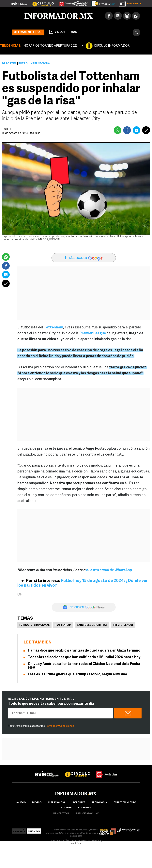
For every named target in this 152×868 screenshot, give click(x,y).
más (77, 32)
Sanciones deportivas (92, 625)
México (37, 803)
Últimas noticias (28, 32)
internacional (57, 803)
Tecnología (99, 803)
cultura (66, 808)
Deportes (9, 64)
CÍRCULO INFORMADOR (112, 46)
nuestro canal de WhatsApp (109, 570)
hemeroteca (61, 814)
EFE (9, 129)
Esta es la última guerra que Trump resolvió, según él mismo (77, 674)
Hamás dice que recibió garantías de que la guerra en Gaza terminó (84, 651)
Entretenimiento (125, 803)
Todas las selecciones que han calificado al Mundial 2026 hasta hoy (84, 657)
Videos (57, 32)
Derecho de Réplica (81, 841)
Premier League (123, 625)
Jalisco (21, 803)
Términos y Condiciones (60, 726)
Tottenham (63, 625)
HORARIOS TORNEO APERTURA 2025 (50, 46)
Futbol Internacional (34, 625)
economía (85, 808)
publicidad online (87, 814)
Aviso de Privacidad (60, 841)
